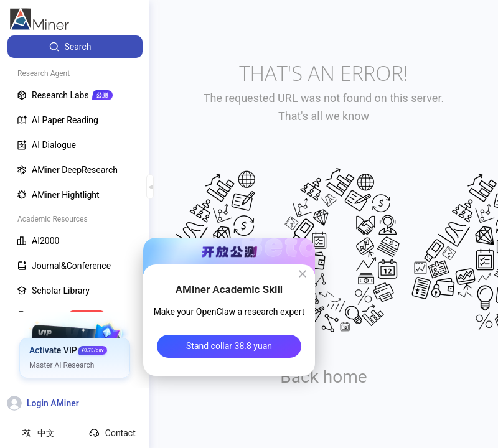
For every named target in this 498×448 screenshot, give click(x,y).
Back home (323, 377)
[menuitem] (75, 47)
